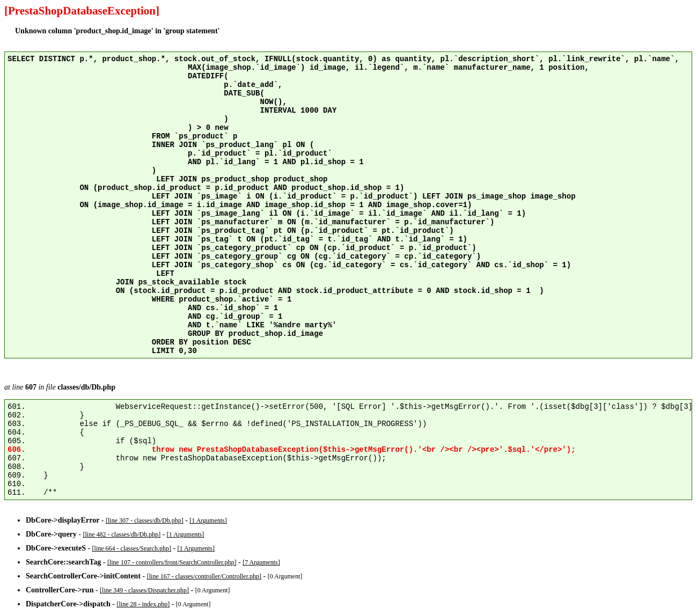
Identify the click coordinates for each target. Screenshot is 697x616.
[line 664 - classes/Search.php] (132, 548)
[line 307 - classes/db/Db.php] (145, 520)
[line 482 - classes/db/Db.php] (122, 534)
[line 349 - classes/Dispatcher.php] (144, 590)
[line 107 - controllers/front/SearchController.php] (172, 562)
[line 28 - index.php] (144, 604)
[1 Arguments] (208, 520)
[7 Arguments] (261, 562)
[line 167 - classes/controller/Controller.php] (204, 576)
